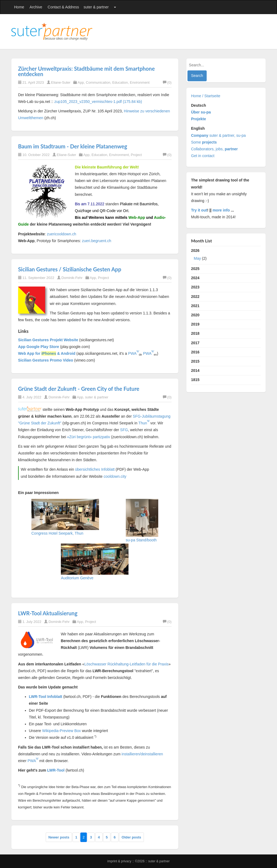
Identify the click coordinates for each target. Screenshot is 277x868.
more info (221, 210)
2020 (195, 315)
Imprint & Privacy (120, 861)
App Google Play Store (39, 347)
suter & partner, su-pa (218, 135)
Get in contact (203, 156)
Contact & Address (63, 7)
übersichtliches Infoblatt (95, 469)
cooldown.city (115, 476)
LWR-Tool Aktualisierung (48, 613)
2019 (195, 324)
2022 (195, 297)
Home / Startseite (206, 96)
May (197, 258)
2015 (195, 361)
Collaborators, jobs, (214, 149)
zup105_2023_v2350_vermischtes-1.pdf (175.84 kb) (98, 102)
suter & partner (96, 7)
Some (204, 142)
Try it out (199, 210)
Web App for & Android (47, 353)
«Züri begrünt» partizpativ (89, 437)
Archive (36, 7)
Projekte (198, 119)
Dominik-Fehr (72, 278)
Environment (140, 82)
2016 (195, 352)
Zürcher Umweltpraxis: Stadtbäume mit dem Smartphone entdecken (86, 71)
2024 (195, 278)
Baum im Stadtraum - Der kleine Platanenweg (73, 146)
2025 (195, 269)
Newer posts (59, 837)
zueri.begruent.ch (97, 241)
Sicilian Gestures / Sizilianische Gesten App (70, 269)
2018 (195, 333)
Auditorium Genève (77, 578)
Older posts (131, 837)
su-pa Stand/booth (141, 540)
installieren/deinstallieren (142, 754)
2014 (195, 370)
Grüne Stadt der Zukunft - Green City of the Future (79, 389)
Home (19, 7)
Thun (143, 423)
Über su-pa (201, 112)
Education (120, 82)
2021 (195, 306)
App (81, 82)
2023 (195, 287)
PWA (132, 353)
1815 (195, 380)
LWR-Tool (56, 770)
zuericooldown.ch (61, 234)
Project (136, 155)
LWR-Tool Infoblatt (46, 697)
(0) (167, 82)
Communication (98, 82)
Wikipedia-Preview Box (62, 731)
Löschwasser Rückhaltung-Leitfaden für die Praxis (126, 664)
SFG (124, 430)
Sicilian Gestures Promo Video (46, 360)
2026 (226, 256)
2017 (195, 343)
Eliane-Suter (61, 82)
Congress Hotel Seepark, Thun (57, 533)
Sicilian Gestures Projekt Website (48, 340)
